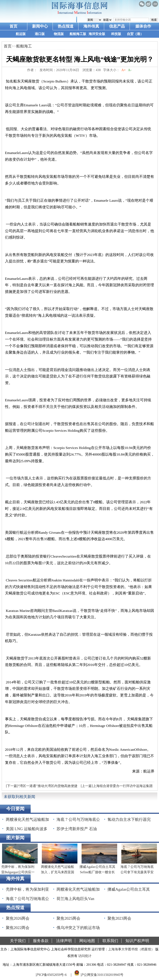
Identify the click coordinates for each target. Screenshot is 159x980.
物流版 (59, 34)
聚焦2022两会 (18, 928)
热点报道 (66, 26)
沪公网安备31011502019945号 (102, 975)
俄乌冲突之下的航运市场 (78, 928)
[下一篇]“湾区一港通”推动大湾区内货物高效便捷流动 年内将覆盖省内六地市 (41, 787)
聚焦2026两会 (18, 918)
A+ (123, 70)
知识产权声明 (137, 941)
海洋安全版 (97, 34)
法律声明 (64, 941)
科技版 (116, 34)
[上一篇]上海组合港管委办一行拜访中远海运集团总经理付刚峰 (116, 787)
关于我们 (18, 941)
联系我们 (110, 941)
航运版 (21, 34)
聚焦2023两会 (119, 918)
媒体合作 (143, 26)
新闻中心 (40, 26)
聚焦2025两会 (68, 918)
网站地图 (87, 941)
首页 (13, 26)
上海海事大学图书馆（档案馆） (131, 949)
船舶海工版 (78, 34)
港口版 (40, 34)
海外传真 (91, 26)
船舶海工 (24, 46)
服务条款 (41, 941)
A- (130, 70)
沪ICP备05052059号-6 (51, 975)
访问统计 (85, 956)
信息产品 (117, 26)
